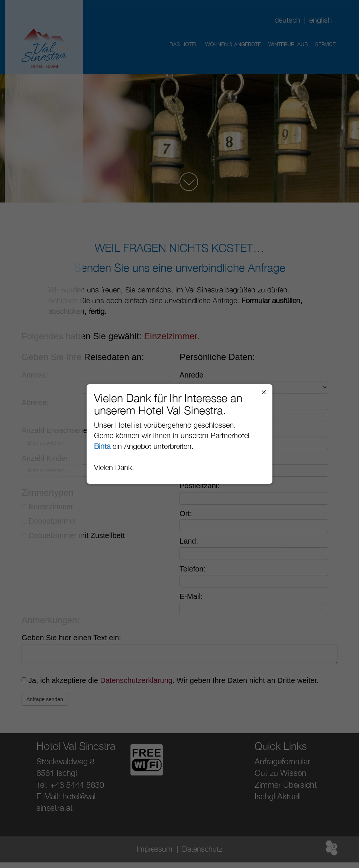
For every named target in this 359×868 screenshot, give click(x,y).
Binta (102, 446)
